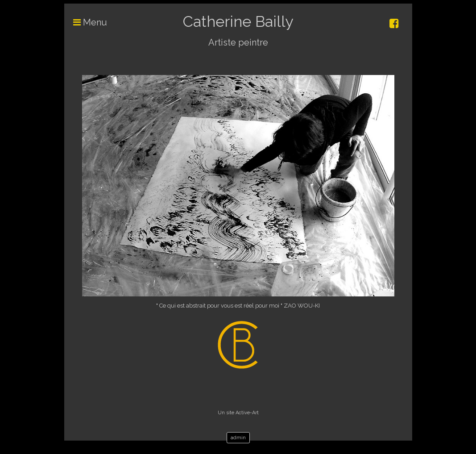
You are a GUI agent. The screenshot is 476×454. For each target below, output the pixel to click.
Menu (86, 22)
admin (238, 438)
